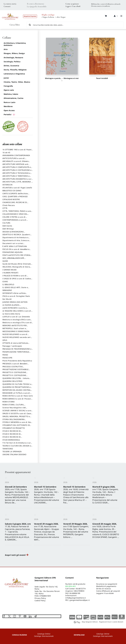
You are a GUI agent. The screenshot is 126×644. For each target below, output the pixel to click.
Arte (6, 49)
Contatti (7, 6)
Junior (6, 78)
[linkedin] (30, 616)
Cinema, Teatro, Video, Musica (17, 82)
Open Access (9, 110)
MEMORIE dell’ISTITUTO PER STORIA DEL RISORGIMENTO (15, 327)
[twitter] (9, 616)
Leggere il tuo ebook (105, 593)
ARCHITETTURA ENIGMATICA (17, 180)
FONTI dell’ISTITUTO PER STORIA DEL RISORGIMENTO (16, 256)
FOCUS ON (16, 250)
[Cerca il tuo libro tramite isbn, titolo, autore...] (75, 25)
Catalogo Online (44, 634)
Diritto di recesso (103, 589)
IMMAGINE (7, 290)
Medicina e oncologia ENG (16, 321)
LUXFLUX (16, 317)
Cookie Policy (40, 600)
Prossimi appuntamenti (18, 472)
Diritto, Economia (11, 66)
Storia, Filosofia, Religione (15, 70)
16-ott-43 (6, 153)
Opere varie (9, 90)
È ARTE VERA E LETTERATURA (15, 246)
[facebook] (4, 616)
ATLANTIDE (17, 188)
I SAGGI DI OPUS (17, 280)
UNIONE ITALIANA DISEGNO (14, 454)
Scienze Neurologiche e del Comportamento (14, 409)
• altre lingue (60, 17)
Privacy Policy (40, 598)
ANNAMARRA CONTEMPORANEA (16, 155)
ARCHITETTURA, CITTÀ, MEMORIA (17, 183)
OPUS (5, 340)
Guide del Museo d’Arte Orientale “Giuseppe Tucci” (17, 265)
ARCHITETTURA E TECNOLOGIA (16, 174)
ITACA (16, 296)
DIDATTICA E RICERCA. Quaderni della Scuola (16, 236)
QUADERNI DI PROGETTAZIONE (16, 388)
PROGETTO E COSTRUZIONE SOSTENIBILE (14, 376)
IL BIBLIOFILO (8, 284)
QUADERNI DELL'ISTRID (12, 381)
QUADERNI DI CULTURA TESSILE (17, 385)
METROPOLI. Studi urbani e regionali (14, 330)
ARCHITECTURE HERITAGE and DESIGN (15, 165)
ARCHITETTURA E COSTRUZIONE (17, 171)
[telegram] (35, 616)
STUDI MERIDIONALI (11, 440)
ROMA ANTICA (18, 396)
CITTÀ (5, 208)
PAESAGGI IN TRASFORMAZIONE (17, 350)
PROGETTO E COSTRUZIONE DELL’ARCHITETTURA (14, 373)
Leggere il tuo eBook (73, 6)
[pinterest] (20, 616)
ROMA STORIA (9, 402)
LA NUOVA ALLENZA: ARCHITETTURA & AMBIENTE (15, 306)
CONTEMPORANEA (14, 221)
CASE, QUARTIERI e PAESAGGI (15, 196)
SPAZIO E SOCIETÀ (18, 415)
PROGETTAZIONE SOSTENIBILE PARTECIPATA (15, 371)
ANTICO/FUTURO (14, 159)
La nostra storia (10, 4)
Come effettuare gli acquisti (108, 591)
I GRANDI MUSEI (9, 270)
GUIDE (5, 261)
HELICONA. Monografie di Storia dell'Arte (16, 268)
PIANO (5, 355)
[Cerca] (30, 25)
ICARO (5, 281)
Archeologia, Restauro (13, 58)
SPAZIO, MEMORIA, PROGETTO (16, 418)
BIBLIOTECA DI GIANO (12, 191)
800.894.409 (70, 586)
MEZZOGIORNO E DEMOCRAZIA (16, 331)
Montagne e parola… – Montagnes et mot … (62, 79)
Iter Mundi (7, 299)
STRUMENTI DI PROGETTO (14, 428)
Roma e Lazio (10, 102)
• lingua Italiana (48, 17)
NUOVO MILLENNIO (15, 335)
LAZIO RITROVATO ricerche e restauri (15, 309)
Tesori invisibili (102, 78)
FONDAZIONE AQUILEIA (13, 252)
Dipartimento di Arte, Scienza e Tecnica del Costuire (16, 242)
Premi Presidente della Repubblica (17, 361)
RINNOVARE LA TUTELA (16, 394)
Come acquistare (72, 4)
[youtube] (25, 616)
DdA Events (7, 226)
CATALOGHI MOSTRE (11, 199)
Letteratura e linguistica (14, 74)
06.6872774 (81, 589)
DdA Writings (8, 229)
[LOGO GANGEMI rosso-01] (10, 12)
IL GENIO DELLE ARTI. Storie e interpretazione (15, 289)
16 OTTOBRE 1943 (17, 151)
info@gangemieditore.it (75, 598)
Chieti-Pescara (9, 205)
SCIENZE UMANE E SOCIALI (17, 412)
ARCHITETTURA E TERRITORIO (16, 177)
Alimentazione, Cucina (13, 98)
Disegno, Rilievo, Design (14, 53)
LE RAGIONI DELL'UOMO (17, 312)
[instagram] (15, 616)
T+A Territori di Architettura (17, 444)
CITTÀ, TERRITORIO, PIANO (17, 212)
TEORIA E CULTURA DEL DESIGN (17, 447)
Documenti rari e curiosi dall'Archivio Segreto (13, 244)
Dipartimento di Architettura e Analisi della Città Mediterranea (16, 239)
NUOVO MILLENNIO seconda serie (17, 338)
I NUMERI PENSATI (10, 273)
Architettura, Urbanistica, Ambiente (15, 44)
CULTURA (6, 223)
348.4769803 (79, 591)
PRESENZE (15, 365)
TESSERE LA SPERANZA (12, 451)
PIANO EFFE (7, 358)
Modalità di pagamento (106, 586)
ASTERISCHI (7, 185)
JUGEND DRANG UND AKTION (15, 302)
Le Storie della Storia (11, 314)
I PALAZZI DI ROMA (15, 277)
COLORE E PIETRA (14, 218)
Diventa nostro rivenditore (101, 6)
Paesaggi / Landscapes (12, 346)
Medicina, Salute (11, 94)
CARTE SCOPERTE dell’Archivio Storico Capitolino (15, 195)
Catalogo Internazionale (44, 636)
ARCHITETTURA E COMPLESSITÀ (17, 168)
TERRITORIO (8, 449)
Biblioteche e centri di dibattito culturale (106, 4)
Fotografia (8, 86)
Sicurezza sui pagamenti (107, 584)
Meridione (8, 106)
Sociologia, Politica (12, 62)
